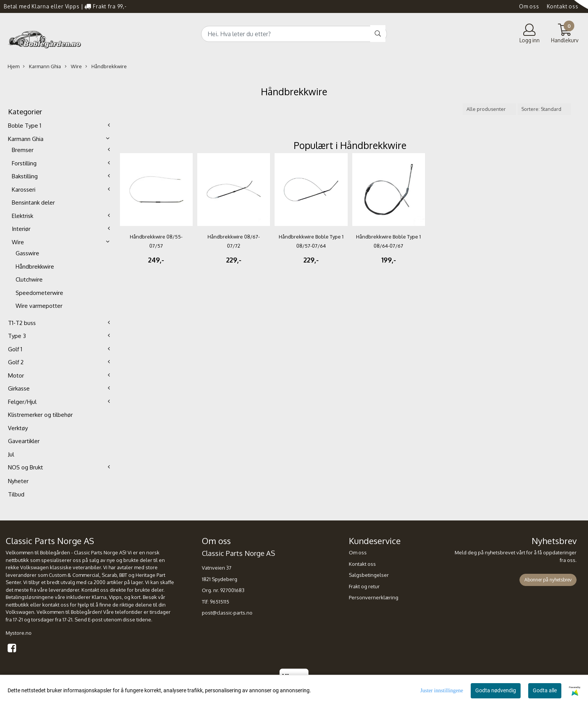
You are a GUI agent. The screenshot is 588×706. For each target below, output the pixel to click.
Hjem (14, 66)
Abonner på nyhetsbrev (548, 580)
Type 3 (17, 336)
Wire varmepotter (39, 306)
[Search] (294, 34)
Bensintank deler (33, 203)
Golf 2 (16, 362)
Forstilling (24, 163)
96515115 (220, 602)
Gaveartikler (24, 441)
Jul (11, 454)
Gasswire (27, 253)
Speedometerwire (39, 293)
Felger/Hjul (22, 402)
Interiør (21, 229)
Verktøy (18, 428)
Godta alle (545, 690)
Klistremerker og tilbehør (40, 415)
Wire (73, 66)
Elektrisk (22, 216)
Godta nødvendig (496, 690)
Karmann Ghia (42, 66)
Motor (16, 375)
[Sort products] (544, 109)
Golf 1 (15, 349)
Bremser (23, 150)
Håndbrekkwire (106, 66)
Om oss (529, 6)
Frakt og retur (364, 586)
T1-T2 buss (22, 323)
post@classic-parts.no (227, 613)
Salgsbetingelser (369, 575)
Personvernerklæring (374, 597)
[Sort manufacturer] (489, 109)
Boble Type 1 (25, 126)
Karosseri (24, 190)
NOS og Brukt (26, 467)
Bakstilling (25, 176)
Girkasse (19, 388)
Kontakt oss (563, 6)
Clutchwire (29, 279)
